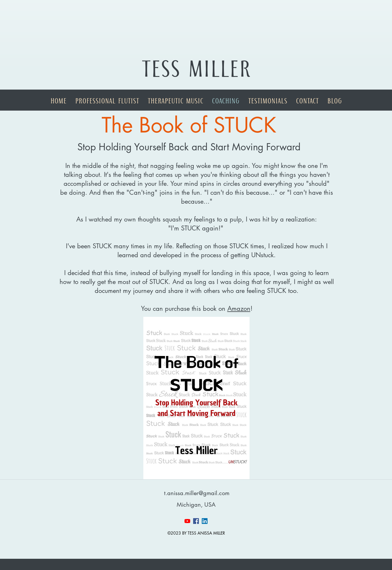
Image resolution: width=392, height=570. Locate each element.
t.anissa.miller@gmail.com (197, 493)
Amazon (239, 308)
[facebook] (196, 521)
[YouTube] (187, 521)
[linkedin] (205, 521)
